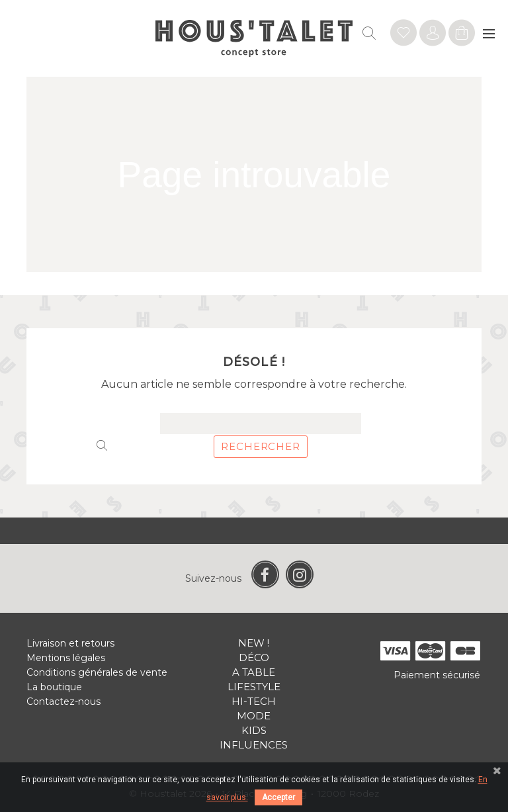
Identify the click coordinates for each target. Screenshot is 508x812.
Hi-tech (254, 701)
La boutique (54, 687)
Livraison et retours (70, 643)
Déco (254, 657)
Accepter (278, 797)
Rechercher (261, 446)
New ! (254, 643)
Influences (254, 745)
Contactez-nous (63, 701)
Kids (254, 730)
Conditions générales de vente (97, 672)
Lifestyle (254, 687)
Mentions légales (66, 658)
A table (254, 672)
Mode (254, 716)
